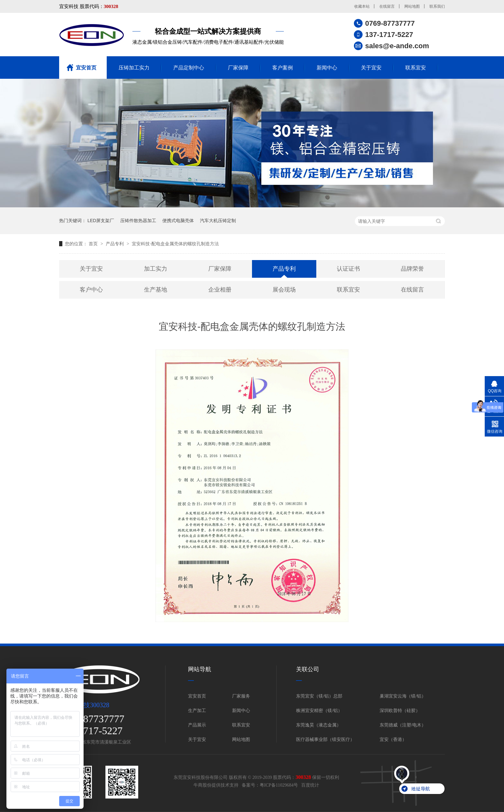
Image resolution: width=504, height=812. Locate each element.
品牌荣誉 (412, 269)
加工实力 (156, 269)
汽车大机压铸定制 (218, 221)
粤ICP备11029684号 (279, 785)
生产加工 (197, 711)
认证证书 (348, 269)
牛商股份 (203, 785)
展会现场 (284, 290)
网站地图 (412, 6)
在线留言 (387, 6)
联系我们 (437, 6)
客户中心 (91, 290)
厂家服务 (241, 696)
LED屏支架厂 (101, 221)
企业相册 (220, 290)
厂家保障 (238, 68)
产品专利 (115, 244)
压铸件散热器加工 (138, 221)
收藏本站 (362, 6)
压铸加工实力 (134, 68)
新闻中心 (327, 68)
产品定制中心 (189, 68)
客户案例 (283, 68)
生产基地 (156, 290)
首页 (94, 244)
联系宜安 (416, 68)
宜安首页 (86, 68)
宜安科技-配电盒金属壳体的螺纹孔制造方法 (175, 244)
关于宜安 (371, 68)
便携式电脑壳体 (178, 221)
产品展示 (197, 725)
